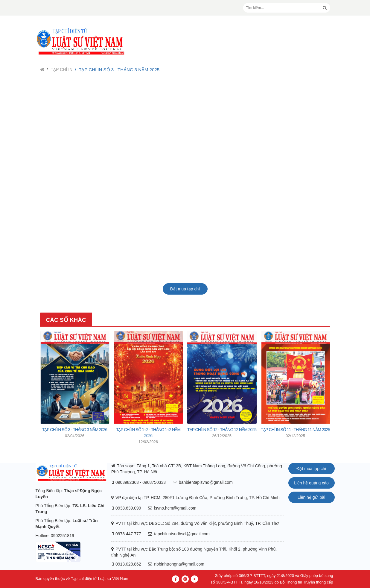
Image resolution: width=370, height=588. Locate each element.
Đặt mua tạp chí (185, 289)
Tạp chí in (62, 69)
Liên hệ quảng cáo (311, 483)
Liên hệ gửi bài (312, 497)
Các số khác (66, 320)
